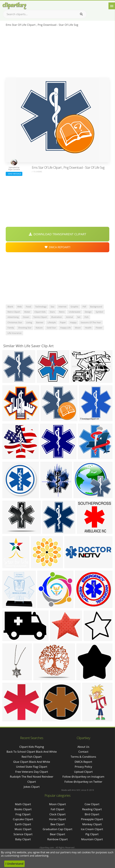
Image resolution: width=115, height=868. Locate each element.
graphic (74, 307)
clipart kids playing (32, 747)
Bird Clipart (92, 814)
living (29, 322)
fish (86, 317)
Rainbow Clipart (58, 839)
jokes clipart (32, 787)
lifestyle (52, 322)
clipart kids (40, 312)
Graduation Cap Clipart (58, 829)
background (96, 307)
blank (10, 307)
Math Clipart (23, 804)
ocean (26, 317)
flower (99, 328)
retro (62, 312)
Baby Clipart (23, 839)
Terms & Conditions (83, 757)
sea (53, 307)
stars (52, 312)
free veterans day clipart (32, 772)
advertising (13, 317)
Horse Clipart (57, 819)
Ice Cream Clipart (92, 829)
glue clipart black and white (32, 762)
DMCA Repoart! (58, 247)
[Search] (81, 14)
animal (69, 317)
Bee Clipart (58, 824)
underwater (75, 312)
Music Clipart (23, 829)
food (28, 307)
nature (39, 328)
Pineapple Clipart (92, 819)
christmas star (15, 322)
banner (40, 322)
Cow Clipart (92, 804)
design (88, 312)
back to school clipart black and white (32, 752)
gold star (51, 328)
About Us (83, 747)
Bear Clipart (58, 834)
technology (41, 307)
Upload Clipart (83, 772)
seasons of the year (91, 322)
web (19, 307)
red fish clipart (32, 757)
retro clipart (14, 312)
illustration (57, 317)
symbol (99, 312)
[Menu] (112, 6)
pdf (84, 307)
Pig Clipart (92, 834)
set (79, 317)
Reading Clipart (92, 809)
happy (73, 322)
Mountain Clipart (92, 839)
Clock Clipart (58, 814)
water (27, 312)
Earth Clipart (23, 824)
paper (63, 322)
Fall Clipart (58, 809)
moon (78, 328)
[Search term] (45, 14)
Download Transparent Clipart (58, 234)
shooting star (25, 328)
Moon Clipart (58, 804)
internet (62, 307)
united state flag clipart (32, 767)
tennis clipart (40, 317)
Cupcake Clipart (23, 819)
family (11, 328)
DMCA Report (83, 762)
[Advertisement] (58, 53)
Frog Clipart (23, 814)
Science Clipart (23, 834)
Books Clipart (23, 809)
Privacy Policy (83, 767)
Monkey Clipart (92, 824)
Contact (83, 752)
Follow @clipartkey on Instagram (83, 777)
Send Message (14, 174)
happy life (65, 328)
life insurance (14, 333)
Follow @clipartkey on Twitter (83, 782)
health (88, 328)
